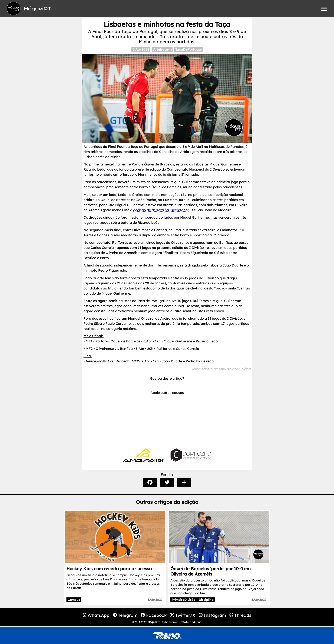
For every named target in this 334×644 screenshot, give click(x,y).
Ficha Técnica (170, 622)
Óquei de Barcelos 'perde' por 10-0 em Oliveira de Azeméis (210, 571)
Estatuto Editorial (191, 622)
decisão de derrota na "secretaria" (161, 210)
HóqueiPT (154, 622)
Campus (74, 600)
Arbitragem (162, 49)
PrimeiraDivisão (184, 600)
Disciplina (206, 600)
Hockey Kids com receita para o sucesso (109, 569)
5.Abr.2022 (141, 49)
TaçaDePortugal (188, 49)
